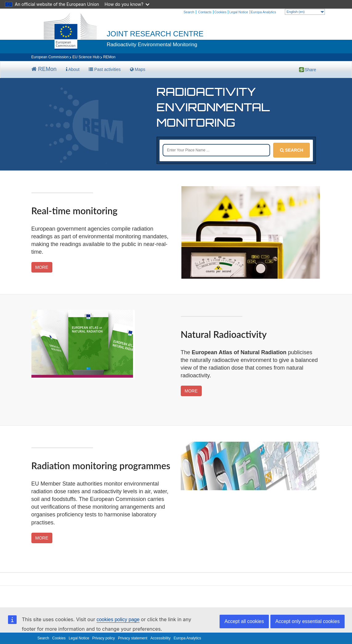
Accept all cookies (244, 621)
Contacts (205, 12)
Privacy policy (104, 638)
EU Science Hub (86, 57)
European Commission (50, 57)
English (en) (305, 12)
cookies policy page (118, 619)
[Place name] (216, 150)
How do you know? (127, 4)
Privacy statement (133, 638)
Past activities (105, 69)
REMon (44, 69)
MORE (42, 267)
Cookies (221, 12)
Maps (138, 69)
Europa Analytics (264, 12)
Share (302, 70)
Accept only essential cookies (307, 621)
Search (189, 12)
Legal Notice (239, 12)
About (73, 69)
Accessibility (160, 638)
